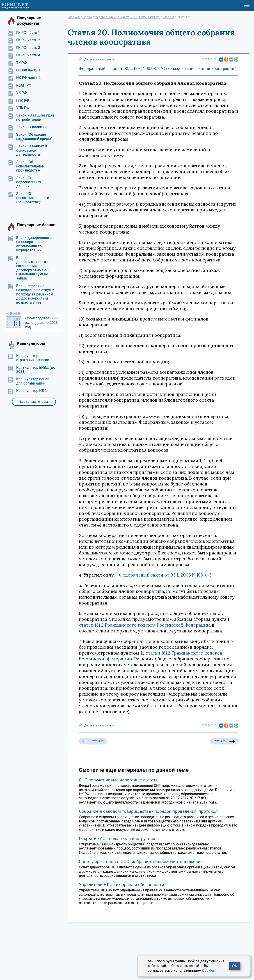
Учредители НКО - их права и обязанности (121, 885)
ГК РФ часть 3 (24, 48)
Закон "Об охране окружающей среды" (30, 137)
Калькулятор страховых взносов (29, 358)
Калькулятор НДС (27, 391)
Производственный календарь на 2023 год (42, 323)
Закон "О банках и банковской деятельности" (27, 150)
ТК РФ (17, 63)
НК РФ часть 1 (24, 70)
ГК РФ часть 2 (24, 40)
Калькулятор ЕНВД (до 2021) (32, 370)
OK (235, 966)
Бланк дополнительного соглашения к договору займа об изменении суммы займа (28, 268)
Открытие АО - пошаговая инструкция (117, 839)
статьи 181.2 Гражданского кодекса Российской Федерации (144, 625)
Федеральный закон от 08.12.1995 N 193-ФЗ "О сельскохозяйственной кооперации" (157, 69)
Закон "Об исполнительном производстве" (26, 166)
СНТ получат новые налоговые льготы (118, 780)
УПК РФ (19, 108)
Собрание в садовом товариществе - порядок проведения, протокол (148, 811)
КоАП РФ (20, 85)
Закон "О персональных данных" (24, 182)
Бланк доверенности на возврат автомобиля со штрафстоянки (30, 244)
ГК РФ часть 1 (24, 33)
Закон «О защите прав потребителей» (31, 117)
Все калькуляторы (34, 402)
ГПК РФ (18, 101)
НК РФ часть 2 (24, 78)
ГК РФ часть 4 (24, 55)
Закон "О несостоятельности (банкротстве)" (29, 198)
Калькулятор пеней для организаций (29, 381)
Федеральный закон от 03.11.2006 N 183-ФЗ (165, 575)
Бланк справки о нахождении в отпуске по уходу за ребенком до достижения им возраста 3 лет (31, 294)
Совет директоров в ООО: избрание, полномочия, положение (141, 862)
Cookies (208, 971)
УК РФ (17, 93)
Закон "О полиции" (28, 127)
